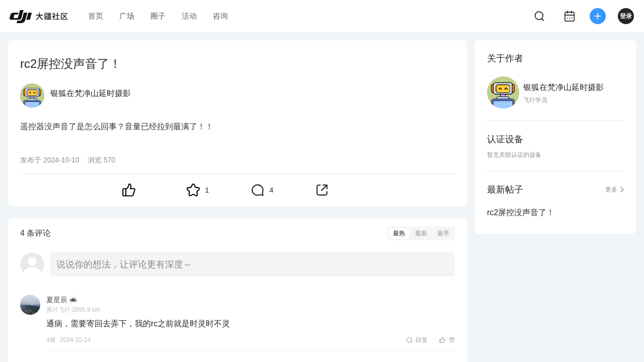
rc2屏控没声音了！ (521, 212)
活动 (189, 16)
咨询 (220, 16)
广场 (127, 16)
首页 (96, 16)
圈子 (158, 16)
